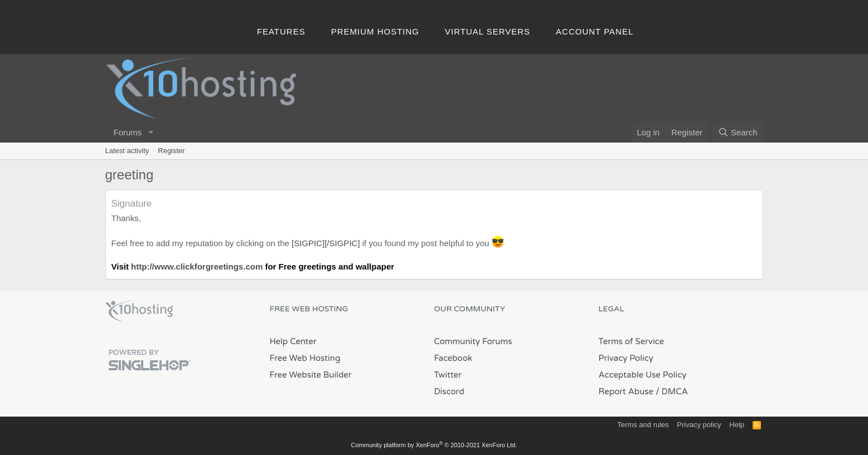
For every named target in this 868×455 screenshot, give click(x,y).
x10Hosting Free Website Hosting (139, 311)
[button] (151, 132)
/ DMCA (672, 392)
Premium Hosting (375, 31)
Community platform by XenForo (434, 445)
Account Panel (595, 31)
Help (737, 425)
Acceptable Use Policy (643, 375)
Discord (449, 392)
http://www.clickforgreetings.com (197, 266)
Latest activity (127, 151)
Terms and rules (643, 425)
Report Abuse (626, 392)
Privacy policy (699, 425)
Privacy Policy (626, 358)
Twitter (448, 375)
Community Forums (473, 341)
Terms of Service (632, 341)
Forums (128, 132)
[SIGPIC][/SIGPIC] (326, 243)
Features (281, 31)
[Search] (738, 132)
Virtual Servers (488, 31)
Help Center (293, 341)
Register (171, 151)
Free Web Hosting (305, 358)
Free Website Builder (311, 375)
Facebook (454, 358)
